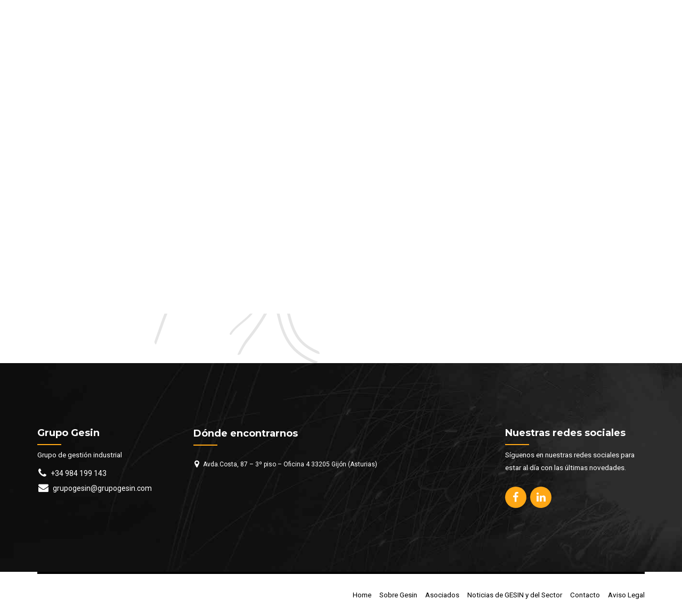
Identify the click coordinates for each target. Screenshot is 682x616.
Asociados (442, 595)
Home (362, 595)
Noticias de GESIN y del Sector (515, 595)
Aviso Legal (626, 595)
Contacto (585, 595)
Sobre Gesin (398, 595)
